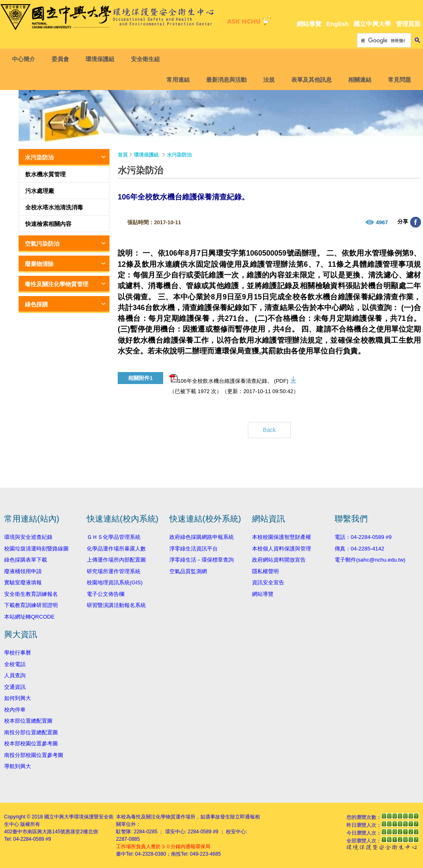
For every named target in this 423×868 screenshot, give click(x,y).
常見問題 (397, 80)
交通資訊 (15, 687)
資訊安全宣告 (268, 582)
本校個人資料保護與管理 (282, 549)
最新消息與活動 (224, 80)
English (337, 24)
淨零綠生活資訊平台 (194, 549)
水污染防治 (39, 157)
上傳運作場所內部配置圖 (116, 560)
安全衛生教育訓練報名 (31, 594)
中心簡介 (26, 59)
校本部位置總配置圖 (28, 721)
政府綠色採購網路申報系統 (202, 537)
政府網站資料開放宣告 (279, 560)
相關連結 (357, 80)
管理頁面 (408, 24)
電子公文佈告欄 (106, 594)
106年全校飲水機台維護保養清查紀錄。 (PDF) (229, 379)
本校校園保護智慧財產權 (282, 537)
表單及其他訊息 (309, 80)
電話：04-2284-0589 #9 (363, 537)
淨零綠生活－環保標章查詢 (202, 560)
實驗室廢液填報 (23, 582)
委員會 (63, 59)
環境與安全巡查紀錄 (28, 537)
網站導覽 (309, 24)
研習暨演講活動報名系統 (116, 605)
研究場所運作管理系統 (114, 571)
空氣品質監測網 (188, 571)
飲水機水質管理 (45, 174)
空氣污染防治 (42, 244)
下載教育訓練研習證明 (31, 605)
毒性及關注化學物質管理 (57, 284)
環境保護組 (102, 59)
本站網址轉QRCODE (29, 617)
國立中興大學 (372, 24)
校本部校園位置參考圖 (31, 743)
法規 (266, 80)
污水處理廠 (40, 191)
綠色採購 (36, 304)
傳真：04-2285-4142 (359, 549)
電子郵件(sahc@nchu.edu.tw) (370, 560)
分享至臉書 (416, 222)
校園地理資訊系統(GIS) (115, 582)
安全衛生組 (148, 59)
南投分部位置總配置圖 (31, 732)
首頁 (123, 155)
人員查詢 (15, 675)
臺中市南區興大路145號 (39, 832)
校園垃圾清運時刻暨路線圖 (36, 549)
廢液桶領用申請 (23, 571)
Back (270, 430)
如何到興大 (18, 698)
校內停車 (15, 710)
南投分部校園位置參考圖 (34, 755)
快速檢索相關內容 (48, 224)
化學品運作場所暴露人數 (116, 549)
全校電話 (15, 664)
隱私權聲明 (265, 571)
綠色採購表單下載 (26, 560)
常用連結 (176, 80)
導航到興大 (18, 766)
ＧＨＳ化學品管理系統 (114, 537)
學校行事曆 (18, 653)
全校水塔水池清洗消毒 (54, 207)
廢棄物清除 (39, 264)
